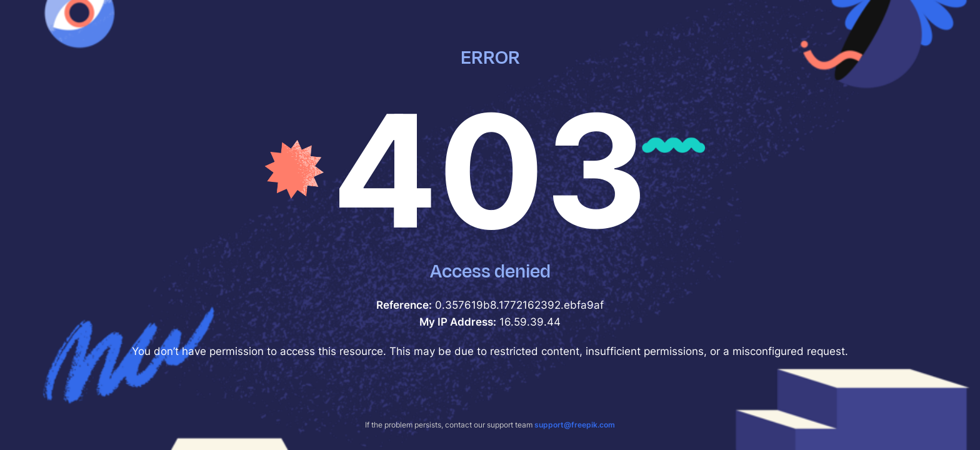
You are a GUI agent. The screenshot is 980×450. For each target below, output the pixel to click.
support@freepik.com (575, 425)
